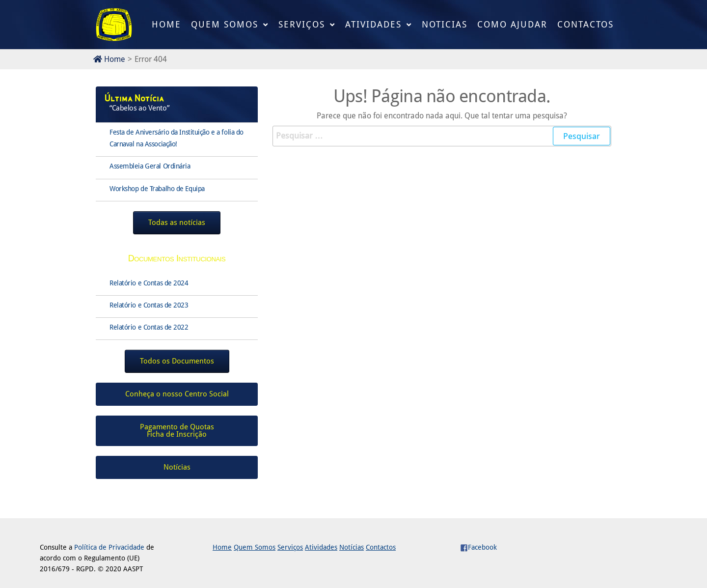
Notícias (352, 547)
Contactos (585, 24)
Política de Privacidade (109, 547)
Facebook (478, 547)
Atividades (373, 24)
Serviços (302, 24)
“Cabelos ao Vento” (139, 108)
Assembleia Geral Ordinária (150, 166)
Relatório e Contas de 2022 (149, 327)
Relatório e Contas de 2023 (149, 305)
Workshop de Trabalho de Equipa (157, 189)
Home (166, 24)
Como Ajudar (512, 24)
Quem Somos (225, 24)
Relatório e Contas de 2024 (149, 283)
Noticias (445, 24)
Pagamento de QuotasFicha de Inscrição (177, 431)
